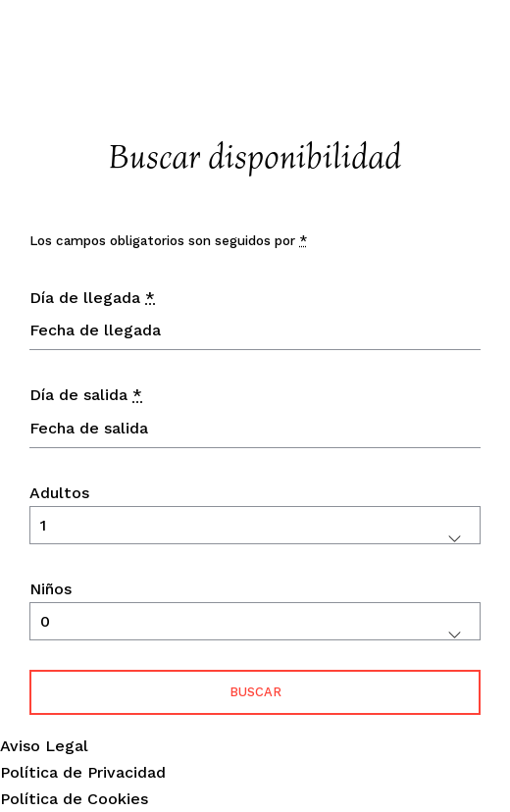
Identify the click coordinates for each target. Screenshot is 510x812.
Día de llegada (92, 298)
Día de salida (86, 395)
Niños (51, 589)
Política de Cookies (74, 799)
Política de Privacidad (83, 772)
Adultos (59, 493)
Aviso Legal (44, 746)
